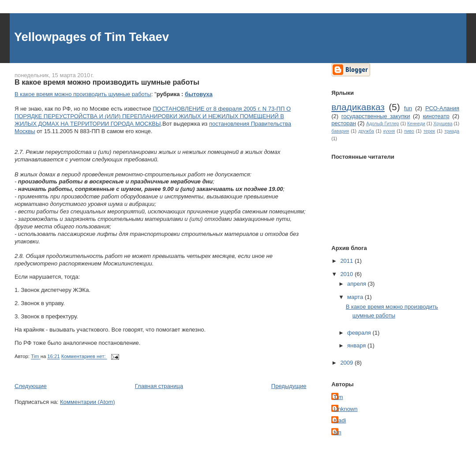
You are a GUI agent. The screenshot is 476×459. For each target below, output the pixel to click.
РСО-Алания (442, 108)
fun (408, 108)
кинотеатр (436, 116)
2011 (347, 261)
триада (452, 131)
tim (337, 432)
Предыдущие (289, 386)
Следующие (31, 386)
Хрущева (443, 124)
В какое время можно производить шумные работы (107, 82)
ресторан (344, 123)
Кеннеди (416, 124)
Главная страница (159, 386)
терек (429, 131)
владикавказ (358, 107)
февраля (360, 333)
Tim (338, 397)
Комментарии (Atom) (88, 402)
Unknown (345, 409)
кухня (389, 131)
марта (356, 297)
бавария (340, 131)
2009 (347, 363)
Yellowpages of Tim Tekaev (92, 37)
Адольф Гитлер (382, 124)
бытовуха (199, 94)
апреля (358, 284)
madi (340, 420)
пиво (409, 131)
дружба (366, 131)
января (357, 345)
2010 (347, 274)
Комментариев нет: (84, 357)
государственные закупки (376, 116)
